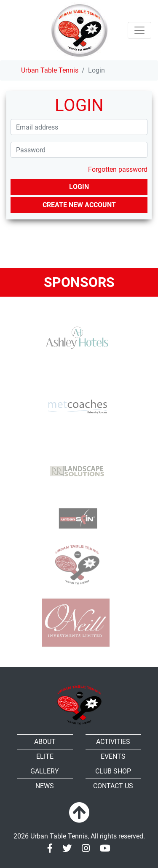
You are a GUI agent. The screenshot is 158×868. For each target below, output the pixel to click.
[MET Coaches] (76, 406)
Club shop (113, 771)
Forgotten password (118, 169)
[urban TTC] (76, 565)
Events (113, 756)
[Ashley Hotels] (76, 339)
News (45, 786)
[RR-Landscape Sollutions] (76, 465)
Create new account (79, 205)
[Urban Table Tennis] (79, 30)
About (45, 742)
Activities (113, 742)
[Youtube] (105, 848)
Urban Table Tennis (50, 70)
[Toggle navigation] (139, 30)
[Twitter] (67, 848)
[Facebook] (50, 848)
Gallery (45, 771)
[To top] (79, 813)
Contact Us (113, 786)
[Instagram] (86, 848)
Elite (45, 756)
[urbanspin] (76, 516)
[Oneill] (76, 623)
